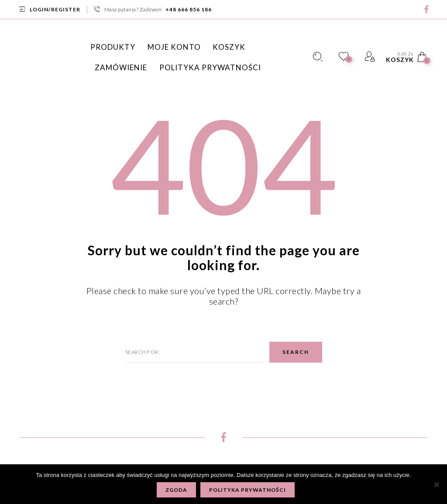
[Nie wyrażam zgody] (436, 484)
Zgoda (176, 490)
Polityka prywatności (248, 490)
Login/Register (55, 9)
